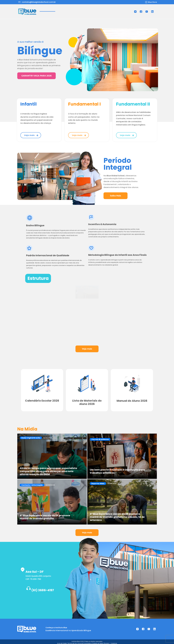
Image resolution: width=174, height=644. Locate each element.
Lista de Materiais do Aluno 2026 (87, 400)
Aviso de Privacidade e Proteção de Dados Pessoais (94, 642)
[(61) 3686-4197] (22, 587)
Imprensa (114, 642)
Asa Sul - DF (41, 569)
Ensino (70, 9)
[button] (70, 9)
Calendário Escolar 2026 (42, 400)
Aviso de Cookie (62, 642)
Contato (85, 13)
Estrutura (83, 9)
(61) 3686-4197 (43, 588)
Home (43, 9)
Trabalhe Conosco (102, 9)
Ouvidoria (120, 9)
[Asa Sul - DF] (23, 569)
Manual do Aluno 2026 (132, 401)
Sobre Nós (55, 9)
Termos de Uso (72, 642)
